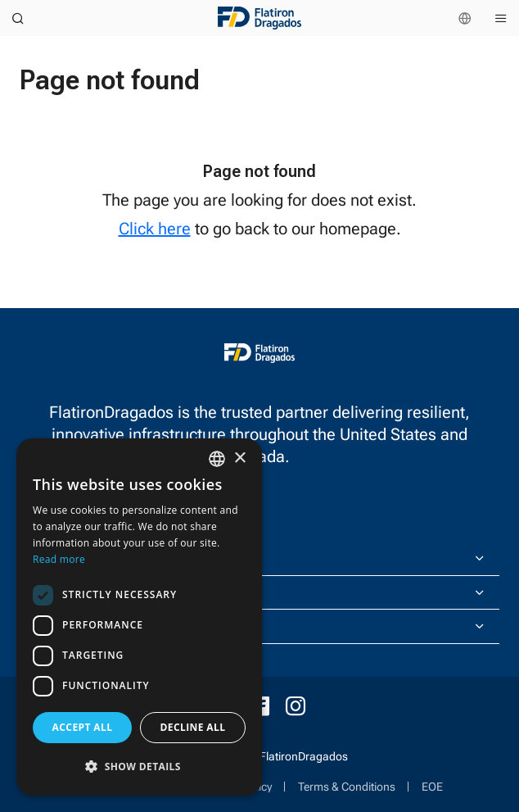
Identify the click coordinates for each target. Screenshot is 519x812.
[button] (139, 767)
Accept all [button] (83, 727)
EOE (432, 787)
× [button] (239, 458)
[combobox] (217, 459)
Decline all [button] (193, 727)
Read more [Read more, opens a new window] (59, 559)
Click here (155, 229)
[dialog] (139, 617)
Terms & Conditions (347, 787)
